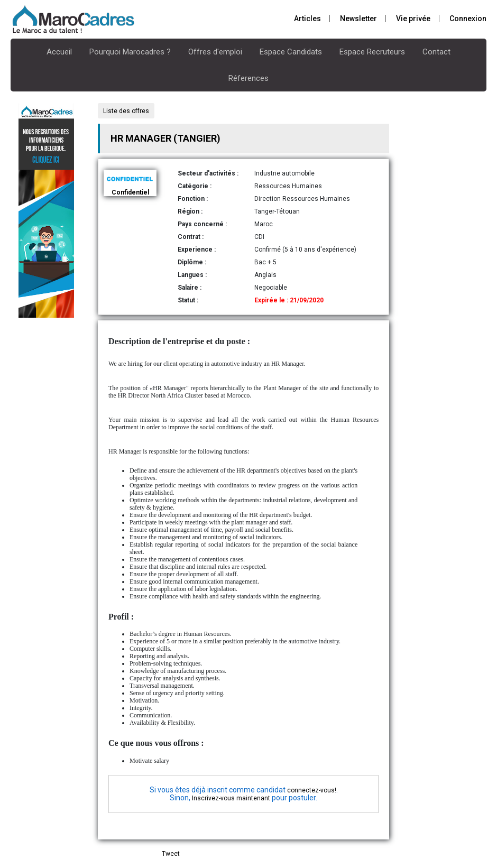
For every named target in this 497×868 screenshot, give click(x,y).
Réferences (248, 78)
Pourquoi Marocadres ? (130, 52)
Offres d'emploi (215, 52)
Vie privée (413, 19)
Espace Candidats (291, 52)
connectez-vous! (312, 790)
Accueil (59, 52)
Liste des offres (126, 111)
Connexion (468, 19)
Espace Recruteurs (372, 52)
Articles (307, 19)
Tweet (171, 854)
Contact (436, 52)
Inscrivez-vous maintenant (231, 798)
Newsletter (358, 19)
